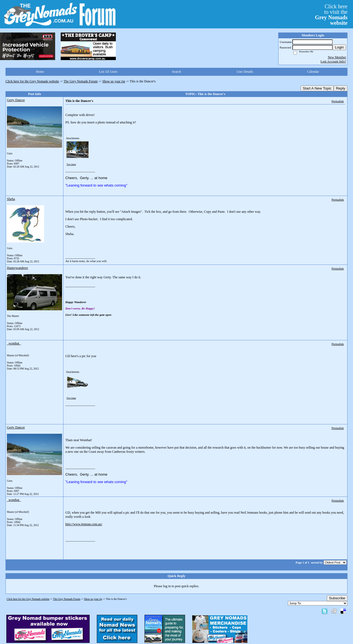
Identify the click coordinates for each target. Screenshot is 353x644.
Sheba (11, 199)
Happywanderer (18, 268)
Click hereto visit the (331, 15)
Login (339, 47)
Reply (341, 88)
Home (40, 72)
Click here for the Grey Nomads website (32, 81)
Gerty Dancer (16, 100)
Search (177, 72)
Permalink (338, 101)
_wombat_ (14, 343)
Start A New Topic (317, 88)
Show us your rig (114, 81)
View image (71, 165)
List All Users (108, 72)
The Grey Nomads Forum (81, 81)
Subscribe (337, 598)
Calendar (313, 72)
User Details (245, 72)
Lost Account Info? (333, 61)
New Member (337, 57)
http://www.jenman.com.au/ (84, 524)
